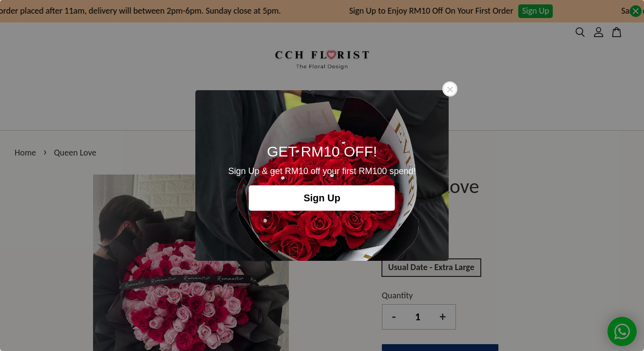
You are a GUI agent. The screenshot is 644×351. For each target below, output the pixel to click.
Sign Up (322, 198)
